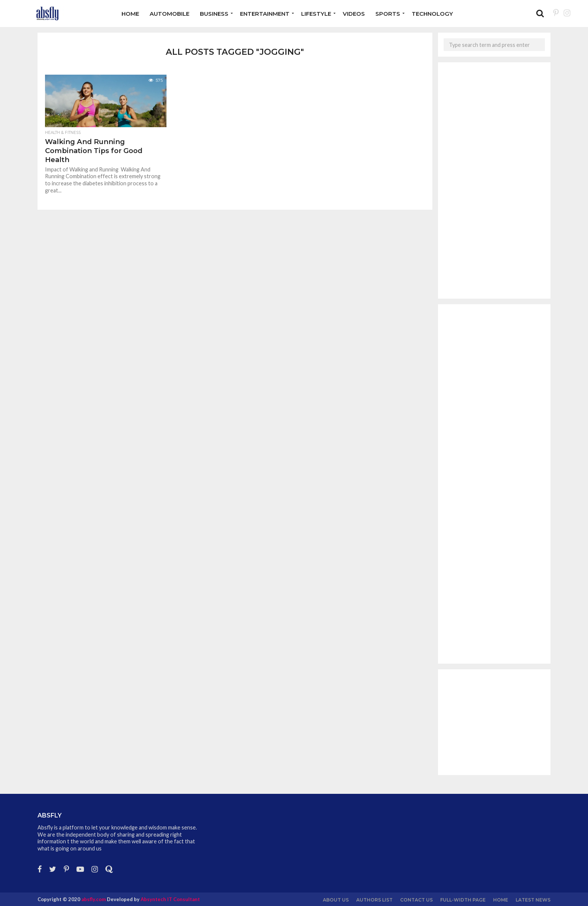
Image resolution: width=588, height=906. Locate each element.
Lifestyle (316, 14)
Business (214, 14)
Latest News (533, 900)
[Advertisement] (494, 180)
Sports (388, 14)
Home (130, 14)
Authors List (374, 900)
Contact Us (416, 900)
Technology (432, 14)
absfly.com (94, 899)
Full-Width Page (463, 900)
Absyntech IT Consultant (170, 899)
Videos (354, 14)
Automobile (169, 14)
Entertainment (265, 14)
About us (336, 900)
